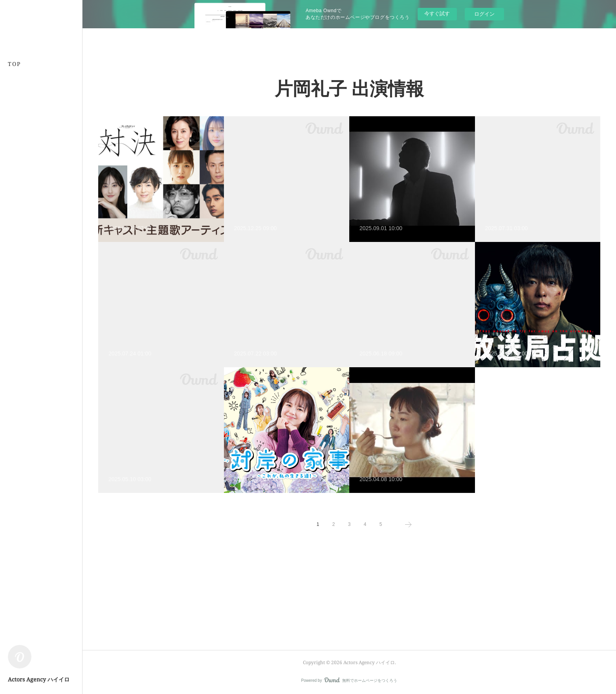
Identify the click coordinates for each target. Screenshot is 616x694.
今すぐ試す (437, 14)
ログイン (484, 14)
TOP (14, 64)
